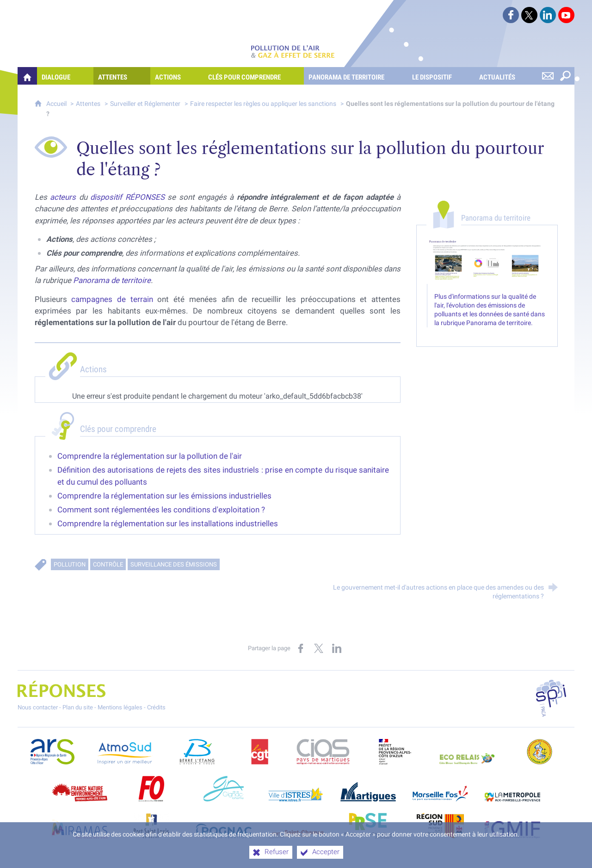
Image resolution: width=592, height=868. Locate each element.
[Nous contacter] (548, 76)
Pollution (70, 564)
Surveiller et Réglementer (145, 104)
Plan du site (78, 707)
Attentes (88, 104)
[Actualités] (506, 76)
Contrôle (108, 564)
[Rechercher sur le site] (566, 76)
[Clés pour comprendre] (254, 76)
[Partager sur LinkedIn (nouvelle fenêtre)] (337, 648)
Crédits (156, 707)
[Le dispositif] (441, 76)
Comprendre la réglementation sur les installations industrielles (168, 523)
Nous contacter (38, 707)
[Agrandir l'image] (487, 262)
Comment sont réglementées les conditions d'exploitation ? (161, 510)
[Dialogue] (65, 76)
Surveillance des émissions (174, 564)
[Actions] (177, 76)
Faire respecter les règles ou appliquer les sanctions (263, 104)
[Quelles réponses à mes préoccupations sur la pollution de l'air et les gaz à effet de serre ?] (27, 76)
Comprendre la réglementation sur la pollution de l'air (150, 456)
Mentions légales (120, 707)
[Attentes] (122, 76)
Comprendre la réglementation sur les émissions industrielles (164, 496)
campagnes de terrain (112, 299)
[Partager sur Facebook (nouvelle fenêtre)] (301, 648)
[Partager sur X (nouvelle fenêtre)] (319, 648)
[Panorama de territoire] (356, 76)
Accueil (57, 104)
